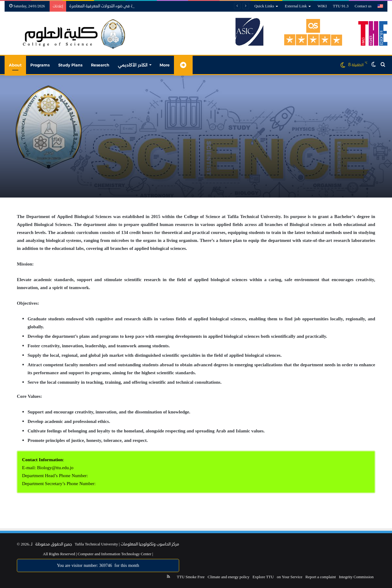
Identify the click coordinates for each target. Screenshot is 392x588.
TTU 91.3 (341, 6)
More (165, 65)
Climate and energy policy (229, 577)
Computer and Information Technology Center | (115, 554)
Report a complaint (320, 577)
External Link (296, 6)
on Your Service (290, 577)
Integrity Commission (356, 577)
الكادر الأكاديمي (133, 65)
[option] (196, 136)
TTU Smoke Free (190, 577)
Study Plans (70, 65)
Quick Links (264, 6)
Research (100, 65)
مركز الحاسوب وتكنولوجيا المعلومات (150, 544)
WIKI (322, 6)
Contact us (363, 6)
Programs (40, 65)
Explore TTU (263, 577)
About (15, 65)
